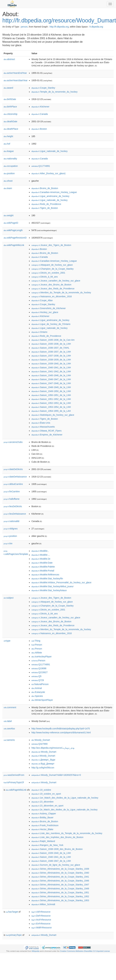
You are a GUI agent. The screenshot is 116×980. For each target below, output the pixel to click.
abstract (9, 59)
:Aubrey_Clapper (44, 814)
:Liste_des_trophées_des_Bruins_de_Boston (57, 837)
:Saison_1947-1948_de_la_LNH (51, 383)
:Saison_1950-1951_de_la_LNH (51, 395)
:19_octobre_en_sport (46, 794)
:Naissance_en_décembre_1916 (52, 296)
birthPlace (10, 107)
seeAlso (9, 729)
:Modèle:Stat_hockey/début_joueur (52, 586)
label (8, 721)
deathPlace (11, 129)
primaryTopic (14, 935)
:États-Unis (41, 423)
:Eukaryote (38, 692)
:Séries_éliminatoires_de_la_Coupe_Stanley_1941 (60, 877)
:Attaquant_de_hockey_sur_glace (52, 265)
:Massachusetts (43, 427)
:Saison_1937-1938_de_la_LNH (51, 356)
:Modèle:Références (45, 575)
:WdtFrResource (42, 928)
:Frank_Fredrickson (45, 825)
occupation (11, 166)
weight (9, 215)
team (8, 188)
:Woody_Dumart (41, 740)
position (9, 173)
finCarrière (12, 492)
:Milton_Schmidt (43, 904)
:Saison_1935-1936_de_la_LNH (51, 344)
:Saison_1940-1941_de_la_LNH (51, 368)
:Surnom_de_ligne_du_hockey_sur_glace (56, 865)
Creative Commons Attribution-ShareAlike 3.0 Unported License (85, 951)
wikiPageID (11, 223)
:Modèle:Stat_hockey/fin (47, 579)
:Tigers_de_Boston (45, 208)
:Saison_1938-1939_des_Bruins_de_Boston (57, 849)
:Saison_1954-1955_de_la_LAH (51, 411)
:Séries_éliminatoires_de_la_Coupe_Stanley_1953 (60, 900)
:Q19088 (39, 668)
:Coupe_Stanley (43, 88)
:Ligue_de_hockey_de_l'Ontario (51, 324)
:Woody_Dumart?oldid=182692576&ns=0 (56, 775)
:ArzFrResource (41, 920)
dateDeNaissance (15, 477)
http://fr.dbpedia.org (59, 27)
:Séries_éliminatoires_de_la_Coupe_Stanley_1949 (60, 889)
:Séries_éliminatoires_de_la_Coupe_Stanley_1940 (60, 873)
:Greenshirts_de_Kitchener (49, 308)
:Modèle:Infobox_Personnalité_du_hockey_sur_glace (61, 582)
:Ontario (39, 332)
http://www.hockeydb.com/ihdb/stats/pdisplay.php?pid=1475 (61, 729)
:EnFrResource (41, 924)
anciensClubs (13, 442)
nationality (10, 159)
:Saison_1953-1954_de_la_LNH (51, 407)
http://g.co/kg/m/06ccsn (43, 768)
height (8, 136)
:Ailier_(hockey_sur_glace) (48, 173)
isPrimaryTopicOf (14, 782)
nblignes (11, 529)
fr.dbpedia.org (96, 27)
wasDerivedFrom (14, 775)
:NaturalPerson (40, 684)
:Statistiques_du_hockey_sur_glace (53, 415)
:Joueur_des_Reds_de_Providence (53, 289)
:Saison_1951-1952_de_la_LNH (51, 399)
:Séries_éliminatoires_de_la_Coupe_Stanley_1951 (60, 893)
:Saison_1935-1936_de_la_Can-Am (53, 340)
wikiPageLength (13, 230)
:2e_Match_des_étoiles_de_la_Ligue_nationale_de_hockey (64, 810)
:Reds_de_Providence (46, 204)
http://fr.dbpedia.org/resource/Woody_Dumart (59, 20)
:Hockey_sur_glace (45, 312)
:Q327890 (39, 744)
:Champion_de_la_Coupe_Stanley (52, 269)
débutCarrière (13, 484)
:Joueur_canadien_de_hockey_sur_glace (56, 281)
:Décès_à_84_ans (45, 277)
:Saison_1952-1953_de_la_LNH (51, 403)
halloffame (12, 499)
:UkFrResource (41, 912)
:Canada (40, 114)
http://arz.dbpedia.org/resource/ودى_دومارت (53, 748)
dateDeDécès (13, 469)
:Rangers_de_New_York (47, 845)
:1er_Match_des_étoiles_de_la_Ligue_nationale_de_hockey (65, 798)
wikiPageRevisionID (15, 238)
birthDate (10, 99)
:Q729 (38, 680)
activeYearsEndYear (15, 73)
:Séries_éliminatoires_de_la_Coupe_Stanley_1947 (60, 885)
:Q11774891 (41, 166)
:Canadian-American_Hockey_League (54, 192)
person (24, 27)
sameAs (9, 740)
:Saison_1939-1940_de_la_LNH (51, 364)
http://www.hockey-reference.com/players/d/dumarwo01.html (61, 733)
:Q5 (36, 676)
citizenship (10, 114)
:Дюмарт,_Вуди (43, 760)
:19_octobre (41, 790)
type (7, 641)
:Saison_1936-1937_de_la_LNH (51, 352)
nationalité (12, 521)
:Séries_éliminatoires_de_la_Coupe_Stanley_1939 (60, 869)
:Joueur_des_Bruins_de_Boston (51, 285)
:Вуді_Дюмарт (43, 764)
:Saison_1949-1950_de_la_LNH (51, 391)
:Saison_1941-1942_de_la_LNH (51, 371)
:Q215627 (39, 672)
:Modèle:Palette (43, 567)
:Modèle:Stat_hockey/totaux (49, 590)
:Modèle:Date (42, 563)
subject (9, 598)
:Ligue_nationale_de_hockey (49, 151)
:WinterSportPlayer (42, 700)
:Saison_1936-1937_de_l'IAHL (50, 348)
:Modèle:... (41, 555)
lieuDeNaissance (15, 514)
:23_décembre (42, 802)
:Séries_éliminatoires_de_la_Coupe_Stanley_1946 (60, 881)
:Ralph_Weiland (43, 841)
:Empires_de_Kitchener (47, 435)
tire (8, 543)
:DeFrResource (41, 916)
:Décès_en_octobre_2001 (48, 273)
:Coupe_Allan (42, 300)
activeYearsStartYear (16, 80)
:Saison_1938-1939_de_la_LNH (51, 360)
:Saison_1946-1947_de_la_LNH (51, 379)
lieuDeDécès (13, 506)
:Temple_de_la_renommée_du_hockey (54, 92)
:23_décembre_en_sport (47, 806)
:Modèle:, (40, 551)
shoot (8, 181)
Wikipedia (36, 951)
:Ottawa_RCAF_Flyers (46, 431)
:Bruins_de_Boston (45, 188)
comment (10, 707)
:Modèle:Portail (43, 571)
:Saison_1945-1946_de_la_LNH (51, 375)
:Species (37, 696)
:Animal (37, 688)
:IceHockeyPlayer (42, 657)
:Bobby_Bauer (42, 817)
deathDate (10, 121)
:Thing (36, 641)
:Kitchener (40, 107)
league (9, 151)
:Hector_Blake (42, 829)
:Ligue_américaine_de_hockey (50, 196)
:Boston (39, 129)
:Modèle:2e (41, 559)
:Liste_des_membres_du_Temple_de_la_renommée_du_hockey (67, 833)
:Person (37, 645)
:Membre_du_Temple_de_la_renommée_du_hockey (61, 292)
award (8, 88)
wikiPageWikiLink (14, 245)
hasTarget (12, 912)
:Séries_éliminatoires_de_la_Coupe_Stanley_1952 (60, 896)
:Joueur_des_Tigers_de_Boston (51, 245)
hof (7, 144)
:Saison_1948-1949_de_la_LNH (51, 387)
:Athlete (37, 653)
